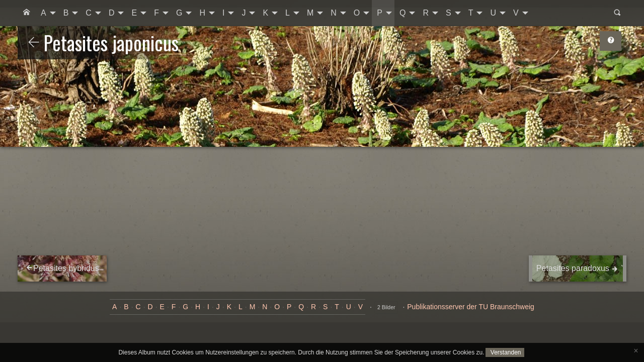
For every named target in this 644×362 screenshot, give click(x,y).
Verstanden (505, 352)
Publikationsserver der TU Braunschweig (471, 307)
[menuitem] (27, 13)
